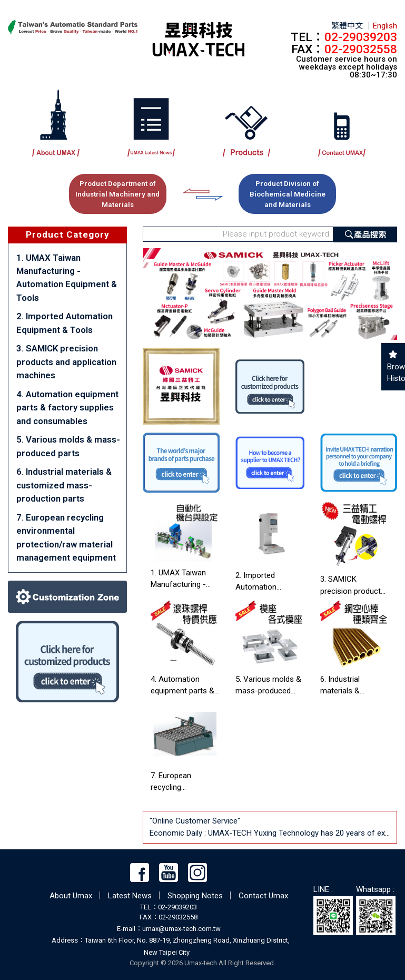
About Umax (71, 896)
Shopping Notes (195, 896)
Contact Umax (263, 896)
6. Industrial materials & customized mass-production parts (64, 485)
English (385, 26)
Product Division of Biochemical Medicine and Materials (288, 194)
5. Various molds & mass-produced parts (68, 446)
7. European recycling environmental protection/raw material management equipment (66, 537)
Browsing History (393, 373)
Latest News (130, 896)
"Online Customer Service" (196, 821)
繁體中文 (347, 26)
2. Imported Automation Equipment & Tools (65, 323)
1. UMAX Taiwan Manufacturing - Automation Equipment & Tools (67, 278)
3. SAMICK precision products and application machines (66, 362)
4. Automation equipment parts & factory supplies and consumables (67, 408)
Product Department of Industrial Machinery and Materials (117, 194)
